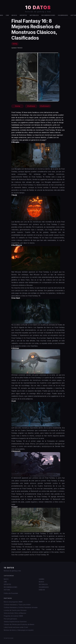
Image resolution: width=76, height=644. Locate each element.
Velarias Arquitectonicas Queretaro (15, 622)
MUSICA (14, 15)
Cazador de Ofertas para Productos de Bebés (19, 624)
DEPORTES (23, 15)
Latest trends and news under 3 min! (16, 627)
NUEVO (6, 579)
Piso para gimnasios (10, 619)
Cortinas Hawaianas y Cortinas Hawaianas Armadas (21, 607)
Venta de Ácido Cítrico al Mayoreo (15, 613)
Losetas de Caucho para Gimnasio (15, 610)
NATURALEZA (34, 15)
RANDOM (42, 590)
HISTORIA (7, 590)
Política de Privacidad (11, 593)
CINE (7, 15)
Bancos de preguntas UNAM (13, 602)
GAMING (42, 579)
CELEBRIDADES (63, 15)
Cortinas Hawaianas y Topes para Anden (17, 605)
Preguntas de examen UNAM (13, 616)
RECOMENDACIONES (48, 15)
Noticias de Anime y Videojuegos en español (19, 630)
